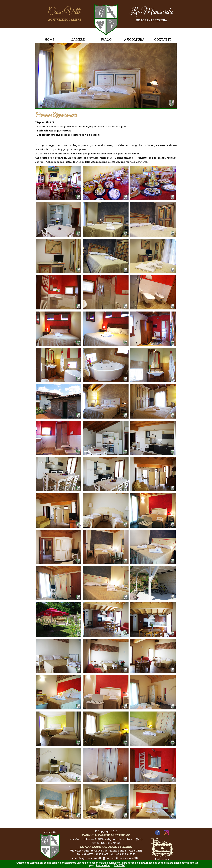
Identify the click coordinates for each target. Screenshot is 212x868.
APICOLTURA (134, 40)
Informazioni (103, 865)
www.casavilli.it (130, 858)
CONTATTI (163, 40)
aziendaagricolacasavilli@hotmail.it (95, 858)
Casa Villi (64, 12)
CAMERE (78, 40)
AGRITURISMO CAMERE (65, 20)
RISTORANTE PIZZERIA (152, 20)
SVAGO (106, 40)
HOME (50, 40)
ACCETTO (119, 865)
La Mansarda (151, 12)
